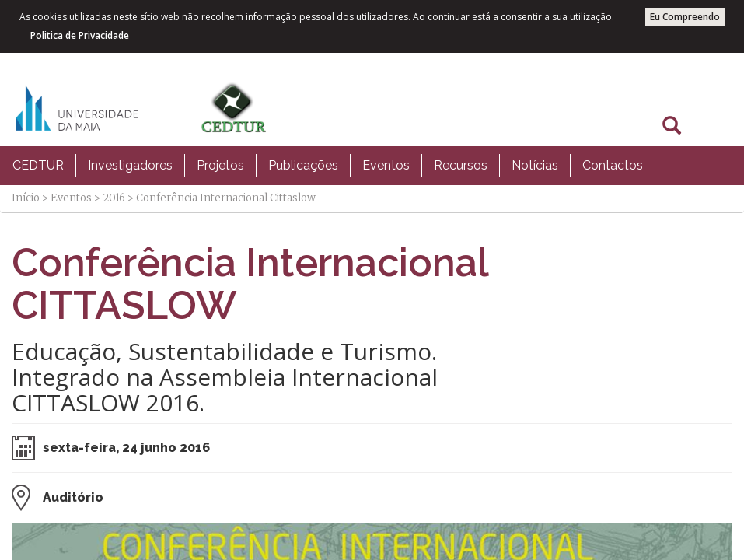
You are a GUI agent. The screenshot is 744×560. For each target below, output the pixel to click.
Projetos (220, 165)
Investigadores (130, 165)
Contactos (613, 165)
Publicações (303, 165)
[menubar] (328, 166)
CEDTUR (38, 165)
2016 (114, 198)
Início (26, 198)
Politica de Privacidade (80, 35)
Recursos (461, 165)
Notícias (535, 165)
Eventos (386, 165)
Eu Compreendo (685, 17)
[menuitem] (38, 166)
